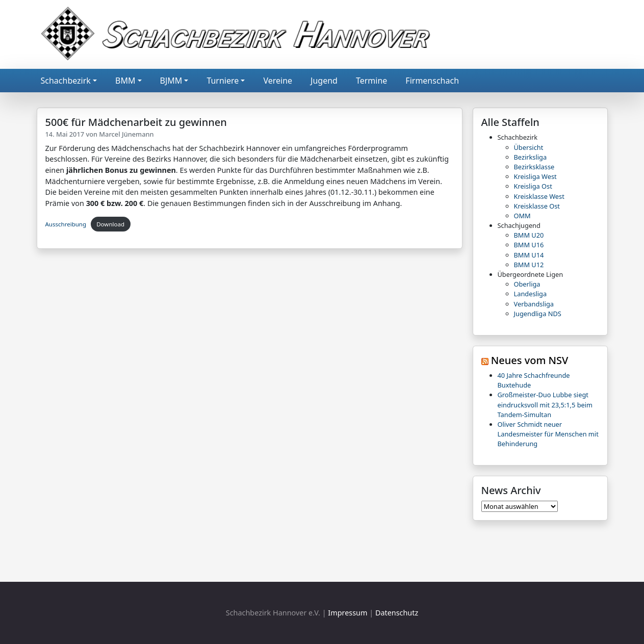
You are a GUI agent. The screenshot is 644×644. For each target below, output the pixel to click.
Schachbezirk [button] (66, 81)
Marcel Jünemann (126, 134)
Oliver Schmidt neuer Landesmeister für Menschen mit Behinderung (548, 434)
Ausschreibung (66, 224)
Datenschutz (397, 613)
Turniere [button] (223, 81)
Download (110, 224)
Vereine (278, 81)
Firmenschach (432, 81)
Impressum (347, 613)
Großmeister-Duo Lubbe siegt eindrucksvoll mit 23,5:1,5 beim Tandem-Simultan (545, 404)
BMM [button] (125, 81)
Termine (371, 81)
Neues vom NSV (530, 360)
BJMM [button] (171, 81)
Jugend (324, 81)
